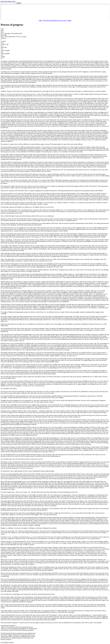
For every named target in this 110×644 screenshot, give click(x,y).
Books (6, 1)
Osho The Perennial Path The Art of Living (55, 21)
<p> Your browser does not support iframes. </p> (55, 12)
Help (14, 1)
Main (2, 1)
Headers (10, 1)
